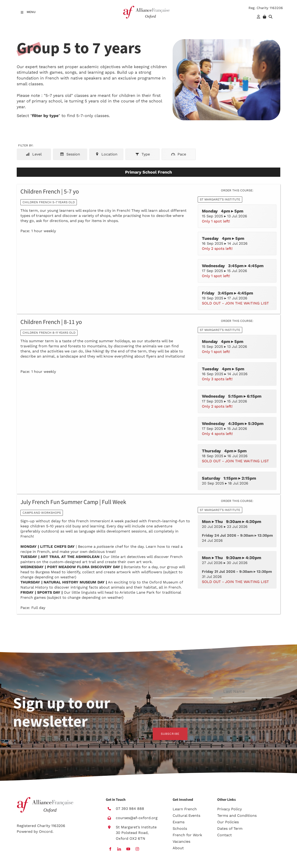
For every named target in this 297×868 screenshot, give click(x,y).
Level (34, 154)
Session (70, 154)
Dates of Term (230, 828)
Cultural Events (186, 816)
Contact (224, 835)
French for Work (187, 835)
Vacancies (181, 841)
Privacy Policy (229, 809)
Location (106, 154)
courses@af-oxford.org (137, 818)
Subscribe (170, 734)
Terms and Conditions (237, 816)
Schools (180, 828)
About (178, 848)
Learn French (185, 809)
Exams (179, 822)
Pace (179, 154)
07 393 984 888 (130, 809)
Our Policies (228, 822)
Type (143, 154)
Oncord (46, 832)
